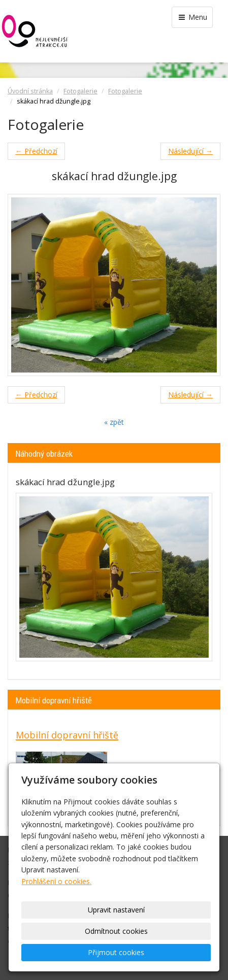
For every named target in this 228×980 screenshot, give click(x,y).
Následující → (190, 151)
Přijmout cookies (116, 952)
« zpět (114, 422)
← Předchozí (36, 151)
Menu (192, 17)
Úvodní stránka (30, 91)
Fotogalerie (80, 91)
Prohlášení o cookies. (56, 881)
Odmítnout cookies (116, 931)
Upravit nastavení (116, 910)
